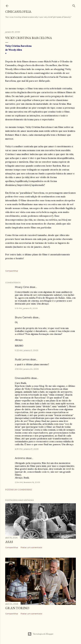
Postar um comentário (19, 490)
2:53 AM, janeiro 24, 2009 (27, 369)
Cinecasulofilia (18, 12)
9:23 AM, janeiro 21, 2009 (27, 350)
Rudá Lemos (22, 359)
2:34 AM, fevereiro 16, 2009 (27, 482)
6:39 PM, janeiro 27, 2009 (27, 449)
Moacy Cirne (22, 287)
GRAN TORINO (17, 608)
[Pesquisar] (74, 5)
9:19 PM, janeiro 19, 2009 (26, 308)
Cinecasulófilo (23, 378)
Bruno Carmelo (23, 317)
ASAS (9, 542)
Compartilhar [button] (12, 271)
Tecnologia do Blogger (41, 634)
